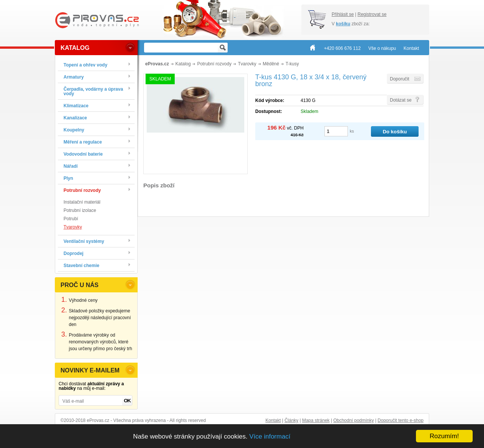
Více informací (270, 436)
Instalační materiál (82, 202)
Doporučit (399, 79)
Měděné (271, 64)
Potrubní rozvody (214, 64)
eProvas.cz (157, 64)
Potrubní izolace (80, 210)
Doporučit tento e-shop (401, 420)
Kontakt (273, 420)
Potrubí (71, 219)
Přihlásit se (343, 14)
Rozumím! (444, 436)
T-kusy (292, 64)
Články (291, 420)
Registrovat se (372, 14)
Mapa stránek (316, 420)
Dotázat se (401, 100)
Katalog (183, 64)
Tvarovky (73, 227)
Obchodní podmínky (353, 420)
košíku (343, 24)
